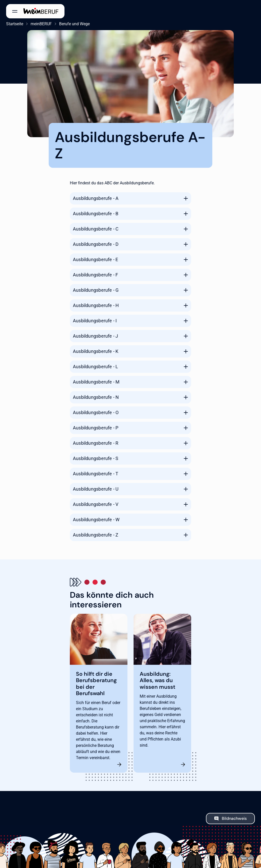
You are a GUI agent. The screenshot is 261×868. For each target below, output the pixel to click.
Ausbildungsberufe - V (96, 504)
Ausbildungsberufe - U (96, 489)
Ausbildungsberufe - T (96, 474)
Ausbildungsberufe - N (96, 397)
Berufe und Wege (74, 24)
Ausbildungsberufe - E (95, 259)
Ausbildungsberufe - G (96, 290)
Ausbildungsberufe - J (95, 336)
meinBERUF (41, 24)
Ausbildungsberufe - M (96, 382)
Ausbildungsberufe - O (96, 412)
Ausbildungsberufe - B (96, 214)
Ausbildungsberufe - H (96, 305)
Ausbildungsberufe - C (96, 229)
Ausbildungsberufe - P (96, 428)
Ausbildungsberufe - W (96, 520)
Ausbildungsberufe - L (95, 367)
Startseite (15, 24)
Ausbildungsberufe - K (96, 351)
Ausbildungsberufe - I (95, 321)
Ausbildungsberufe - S (96, 458)
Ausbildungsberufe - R (96, 443)
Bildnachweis (234, 818)
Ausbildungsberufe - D (96, 244)
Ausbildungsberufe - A (96, 198)
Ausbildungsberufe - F (95, 275)
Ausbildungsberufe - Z (96, 535)
